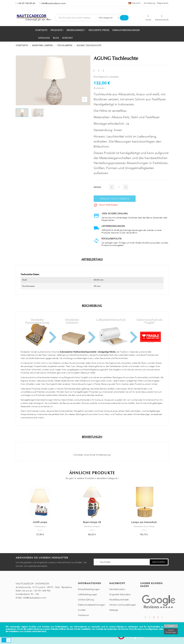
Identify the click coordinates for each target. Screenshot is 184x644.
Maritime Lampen (92, 526)
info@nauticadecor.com (53, 3)
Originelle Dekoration (120, 594)
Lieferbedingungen (88, 594)
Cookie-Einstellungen (171, 631)
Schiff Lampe (40, 522)
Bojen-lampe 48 (92, 522)
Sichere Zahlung (86, 600)
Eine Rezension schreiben (106, 77)
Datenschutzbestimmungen (91, 605)
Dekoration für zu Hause (144, 526)
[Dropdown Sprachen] (134, 3)
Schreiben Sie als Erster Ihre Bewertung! (92, 455)
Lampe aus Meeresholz (144, 522)
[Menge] (119, 187)
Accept (171, 626)
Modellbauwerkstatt (119, 600)
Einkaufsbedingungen (89, 589)
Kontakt (82, 610)
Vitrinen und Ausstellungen (123, 605)
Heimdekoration (117, 589)
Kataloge (114, 610)
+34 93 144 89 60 (26, 3)
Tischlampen (40, 526)
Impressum (83, 615)
